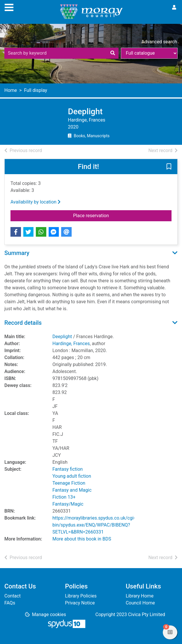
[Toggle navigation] (9, 7)
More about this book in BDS (82, 539)
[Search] (113, 53)
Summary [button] (17, 253)
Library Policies (81, 596)
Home (11, 90)
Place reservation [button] (104, 215)
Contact (13, 596)
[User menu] (174, 8)
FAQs (10, 603)
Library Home (140, 596)
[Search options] (149, 53)
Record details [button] (23, 323)
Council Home (140, 603)
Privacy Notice (80, 603)
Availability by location (36, 202)
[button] (169, 167)
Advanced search (159, 42)
